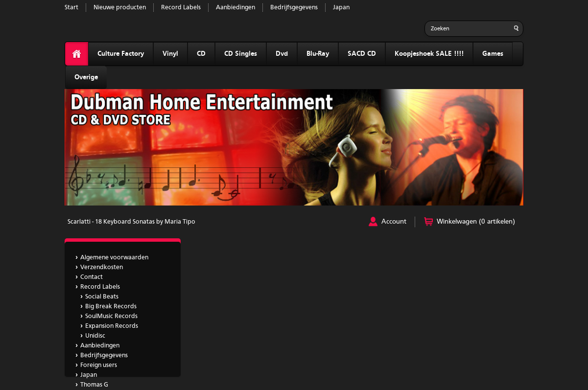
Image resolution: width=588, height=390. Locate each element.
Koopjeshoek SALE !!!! (429, 54)
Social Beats (102, 297)
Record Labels (181, 8)
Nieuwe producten (120, 8)
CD (201, 54)
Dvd (282, 54)
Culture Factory (121, 54)
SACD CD (362, 54)
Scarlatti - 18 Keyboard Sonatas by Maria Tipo (131, 222)
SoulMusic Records (111, 316)
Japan (341, 8)
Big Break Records (111, 307)
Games (493, 54)
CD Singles (241, 54)
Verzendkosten (102, 267)
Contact (92, 277)
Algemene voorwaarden (114, 258)
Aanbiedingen (235, 8)
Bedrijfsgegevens (294, 8)
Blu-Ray (318, 54)
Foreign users (99, 365)
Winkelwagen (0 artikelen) (476, 222)
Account (394, 222)
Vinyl (170, 54)
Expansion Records (112, 326)
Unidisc (95, 336)
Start (71, 8)
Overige (86, 77)
